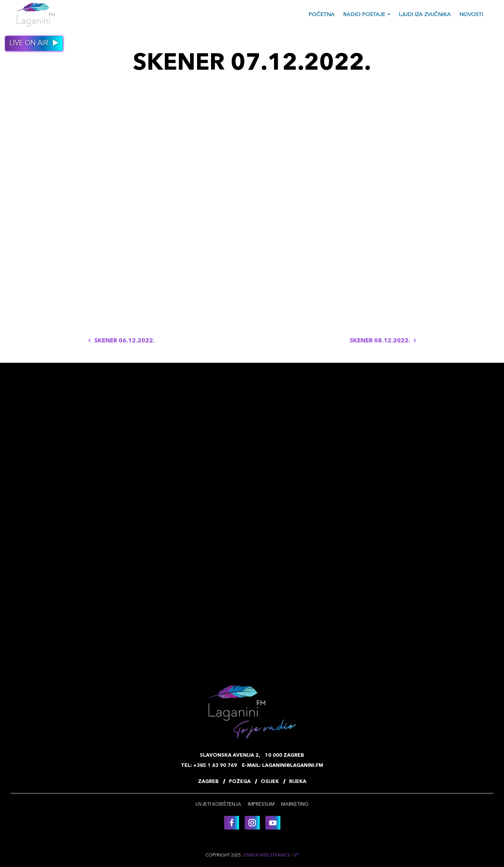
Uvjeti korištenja (218, 804)
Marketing (295, 804)
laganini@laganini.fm (293, 765)
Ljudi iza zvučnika (425, 15)
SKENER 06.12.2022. (121, 341)
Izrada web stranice (267, 855)
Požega (240, 782)
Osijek (270, 782)
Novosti (471, 15)
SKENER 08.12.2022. (383, 341)
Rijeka (298, 782)
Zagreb (208, 782)
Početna (321, 15)
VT (296, 855)
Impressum (261, 804)
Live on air (34, 43)
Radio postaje (364, 15)
